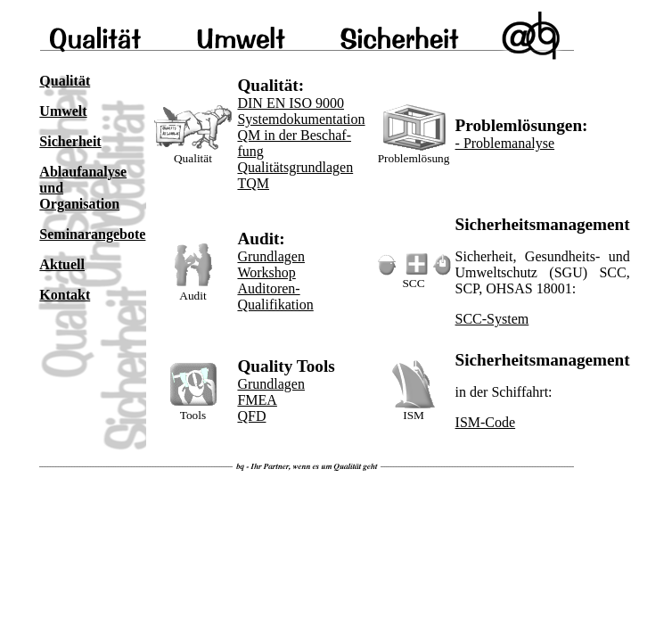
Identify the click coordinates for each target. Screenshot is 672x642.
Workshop (266, 272)
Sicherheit (70, 141)
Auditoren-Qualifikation (275, 296)
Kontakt (65, 295)
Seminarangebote (92, 234)
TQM (253, 183)
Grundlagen (271, 256)
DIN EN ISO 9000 (291, 103)
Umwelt (63, 111)
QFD (251, 416)
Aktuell (62, 264)
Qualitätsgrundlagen (295, 167)
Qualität (65, 81)
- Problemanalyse (505, 143)
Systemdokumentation (301, 119)
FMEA (257, 400)
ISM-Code (486, 422)
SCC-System (492, 319)
